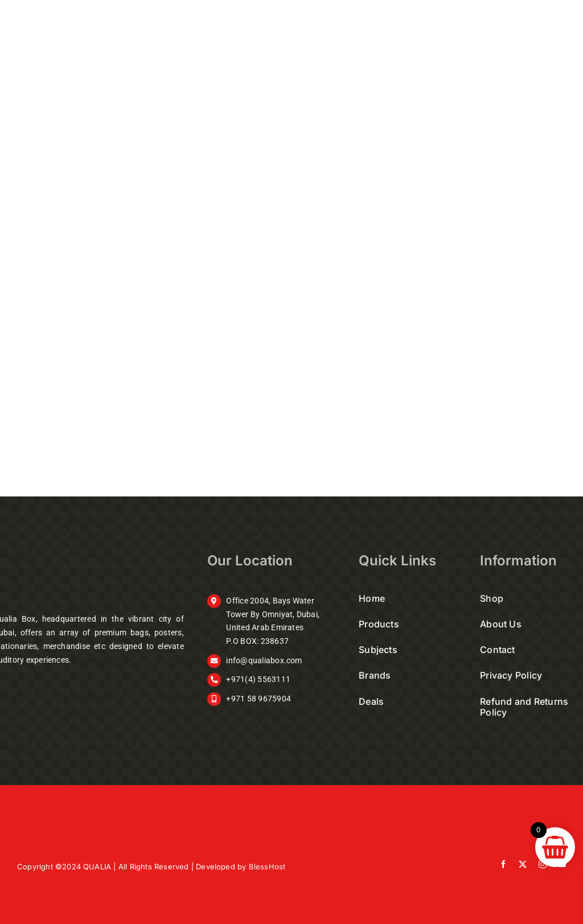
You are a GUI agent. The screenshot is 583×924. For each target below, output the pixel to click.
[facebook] (503, 864)
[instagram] (543, 864)
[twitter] (523, 864)
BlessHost (267, 866)
